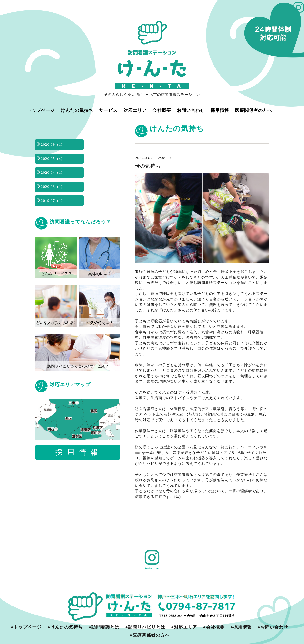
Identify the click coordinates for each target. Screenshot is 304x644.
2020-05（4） (53, 159)
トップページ (41, 110)
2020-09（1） (53, 144)
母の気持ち (148, 166)
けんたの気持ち (77, 110)
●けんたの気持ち (65, 627)
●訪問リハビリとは (145, 627)
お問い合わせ (191, 110)
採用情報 (220, 110)
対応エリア (135, 110)
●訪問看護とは (104, 627)
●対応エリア (184, 627)
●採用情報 (241, 627)
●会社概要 (214, 627)
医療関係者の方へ (253, 110)
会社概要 (162, 110)
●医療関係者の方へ (150, 635)
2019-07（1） (53, 201)
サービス (108, 110)
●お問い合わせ (273, 627)
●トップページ (26, 627)
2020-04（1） (53, 173)
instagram (152, 568)
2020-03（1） (53, 187)
